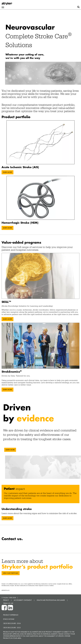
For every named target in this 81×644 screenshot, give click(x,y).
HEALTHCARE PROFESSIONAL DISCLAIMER (51, 600)
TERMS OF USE (8, 603)
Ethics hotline (9, 619)
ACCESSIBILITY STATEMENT (23, 600)
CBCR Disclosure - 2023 (12, 628)
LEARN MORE (7, 172)
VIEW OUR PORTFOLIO (11, 573)
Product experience (11, 615)
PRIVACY (6, 600)
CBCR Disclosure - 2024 (12, 623)
